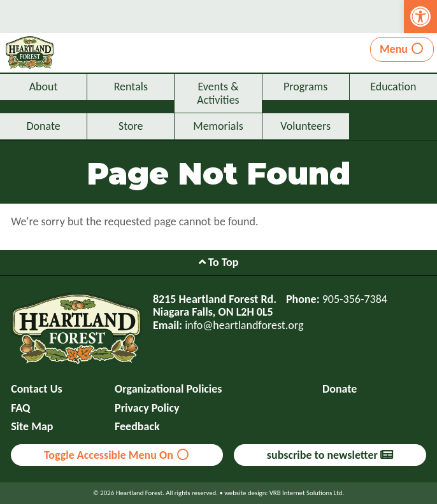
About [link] (44, 87)
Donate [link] (43, 126)
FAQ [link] (20, 408)
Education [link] (393, 87)
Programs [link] (305, 87)
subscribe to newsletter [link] (330, 455)
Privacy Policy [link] (147, 408)
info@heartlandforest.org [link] (244, 325)
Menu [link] (402, 49)
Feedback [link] (137, 427)
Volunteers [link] (305, 126)
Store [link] (131, 126)
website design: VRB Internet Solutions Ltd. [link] (284, 493)
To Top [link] (219, 262)
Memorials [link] (218, 126)
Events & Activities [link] (218, 93)
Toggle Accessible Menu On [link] (117, 455)
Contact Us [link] (36, 389)
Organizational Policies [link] (168, 389)
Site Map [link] (32, 427)
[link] (420, 17)
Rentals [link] (131, 87)
